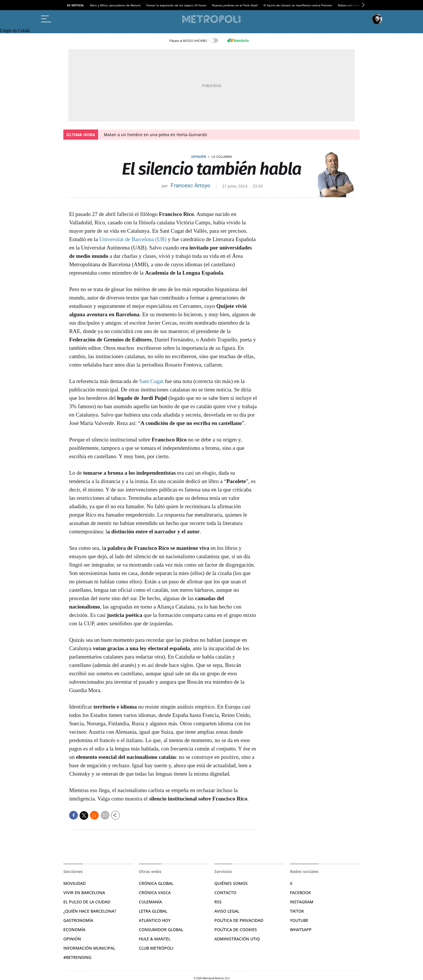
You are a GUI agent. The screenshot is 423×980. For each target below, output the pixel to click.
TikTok (297, 911)
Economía (74, 930)
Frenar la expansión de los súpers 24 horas (176, 5)
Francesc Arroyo (191, 185)
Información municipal (89, 948)
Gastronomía (78, 920)
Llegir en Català (15, 30)
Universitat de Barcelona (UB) (133, 239)
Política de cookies (236, 930)
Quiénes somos (231, 883)
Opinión (199, 157)
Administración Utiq (237, 939)
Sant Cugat (151, 381)
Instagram (302, 902)
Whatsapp (301, 930)
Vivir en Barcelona (84, 893)
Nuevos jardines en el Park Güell (235, 5)
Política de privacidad (239, 920)
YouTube (299, 920)
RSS (218, 902)
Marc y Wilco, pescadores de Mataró (115, 5)
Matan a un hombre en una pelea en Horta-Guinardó (155, 135)
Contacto (225, 893)
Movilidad (75, 883)
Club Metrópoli (156, 948)
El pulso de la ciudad (87, 902)
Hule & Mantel (155, 939)
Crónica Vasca (155, 893)
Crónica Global (156, 883)
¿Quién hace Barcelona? (90, 911)
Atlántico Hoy (155, 920)
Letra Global (153, 911)
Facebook (300, 893)
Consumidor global (161, 930)
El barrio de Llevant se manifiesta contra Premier (298, 5)
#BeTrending (77, 957)
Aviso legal (227, 911)
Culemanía (150, 902)
